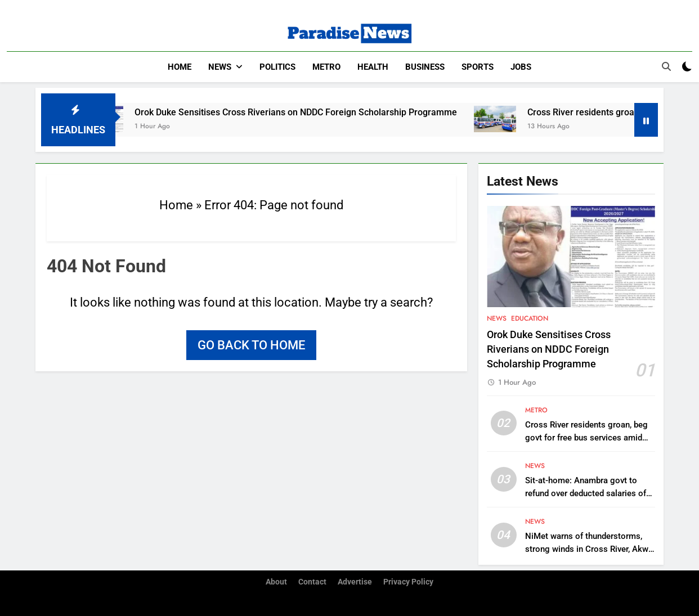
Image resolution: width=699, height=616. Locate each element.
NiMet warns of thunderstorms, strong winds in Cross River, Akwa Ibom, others (589, 549)
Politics (277, 67)
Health (373, 67)
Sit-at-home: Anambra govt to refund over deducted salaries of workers (586, 493)
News (220, 67)
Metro (326, 67)
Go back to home (251, 345)
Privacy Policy (408, 582)
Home (180, 67)
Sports (478, 67)
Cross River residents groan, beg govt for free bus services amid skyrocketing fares (586, 438)
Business (425, 67)
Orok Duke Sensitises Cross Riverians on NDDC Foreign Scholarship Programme (304, 112)
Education (530, 318)
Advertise (355, 582)
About (276, 582)
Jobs (521, 67)
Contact (312, 582)
